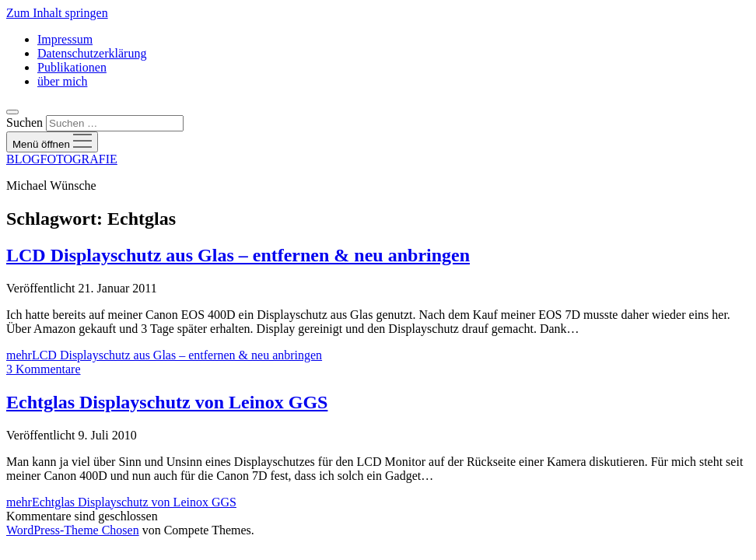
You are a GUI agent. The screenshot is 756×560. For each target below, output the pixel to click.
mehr (164, 355)
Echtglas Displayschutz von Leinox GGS (167, 402)
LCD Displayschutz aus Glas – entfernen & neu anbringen (238, 255)
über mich (62, 81)
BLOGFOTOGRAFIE (62, 159)
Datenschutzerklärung (92, 53)
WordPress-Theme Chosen (73, 530)
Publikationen (72, 67)
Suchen (24, 122)
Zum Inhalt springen (57, 13)
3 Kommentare (44, 369)
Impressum (65, 39)
